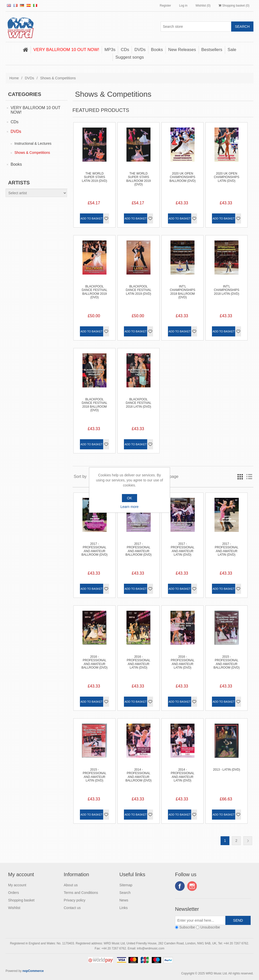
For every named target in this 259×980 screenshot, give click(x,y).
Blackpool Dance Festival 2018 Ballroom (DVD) (94, 405)
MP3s (110, 50)
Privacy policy (75, 900)
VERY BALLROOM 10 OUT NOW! (66, 50)
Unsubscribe (210, 927)
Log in (183, 6)
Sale (232, 50)
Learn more (129, 507)
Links (124, 908)
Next (248, 841)
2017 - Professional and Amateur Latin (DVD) (182, 549)
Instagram (192, 886)
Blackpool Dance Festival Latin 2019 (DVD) (138, 290)
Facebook (180, 886)
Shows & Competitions (32, 153)
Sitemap (126, 885)
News (124, 900)
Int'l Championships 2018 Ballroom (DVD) (182, 292)
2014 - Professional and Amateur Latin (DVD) (182, 775)
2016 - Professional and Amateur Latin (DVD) (138, 662)
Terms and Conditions (81, 893)
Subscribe (187, 927)
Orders (14, 893)
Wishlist (14, 908)
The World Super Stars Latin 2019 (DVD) (95, 177)
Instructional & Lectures (33, 143)
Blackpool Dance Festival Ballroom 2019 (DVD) (94, 292)
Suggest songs (129, 57)
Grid (240, 477)
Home (14, 78)
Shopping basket (21, 900)
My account (17, 885)
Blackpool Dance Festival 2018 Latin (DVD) (138, 403)
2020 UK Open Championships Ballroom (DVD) (182, 177)
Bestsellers (212, 50)
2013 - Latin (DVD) (226, 770)
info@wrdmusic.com (150, 948)
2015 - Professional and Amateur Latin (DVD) (94, 775)
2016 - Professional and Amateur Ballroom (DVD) (94, 662)
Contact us (72, 908)
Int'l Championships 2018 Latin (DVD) (226, 290)
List (249, 477)
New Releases (182, 50)
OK (129, 498)
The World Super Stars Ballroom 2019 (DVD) (138, 179)
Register (165, 6)
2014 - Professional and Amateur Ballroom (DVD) (138, 775)
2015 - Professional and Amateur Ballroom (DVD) (226, 662)
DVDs (140, 50)
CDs (125, 50)
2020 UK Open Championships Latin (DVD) (226, 177)
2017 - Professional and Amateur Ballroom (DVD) (94, 549)
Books (157, 50)
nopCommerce (33, 971)
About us (71, 885)
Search (125, 893)
